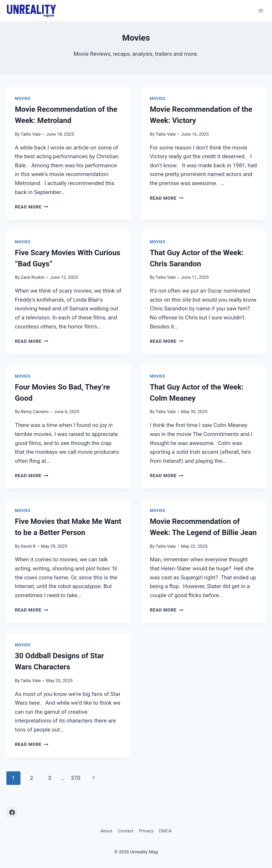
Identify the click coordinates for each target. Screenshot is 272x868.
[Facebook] (12, 812)
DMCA (165, 831)
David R (28, 546)
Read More (32, 207)
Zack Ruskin (33, 277)
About (106, 831)
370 (76, 778)
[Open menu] (261, 10)
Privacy (146, 831)
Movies (23, 99)
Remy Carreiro (35, 412)
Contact (126, 831)
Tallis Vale (31, 134)
